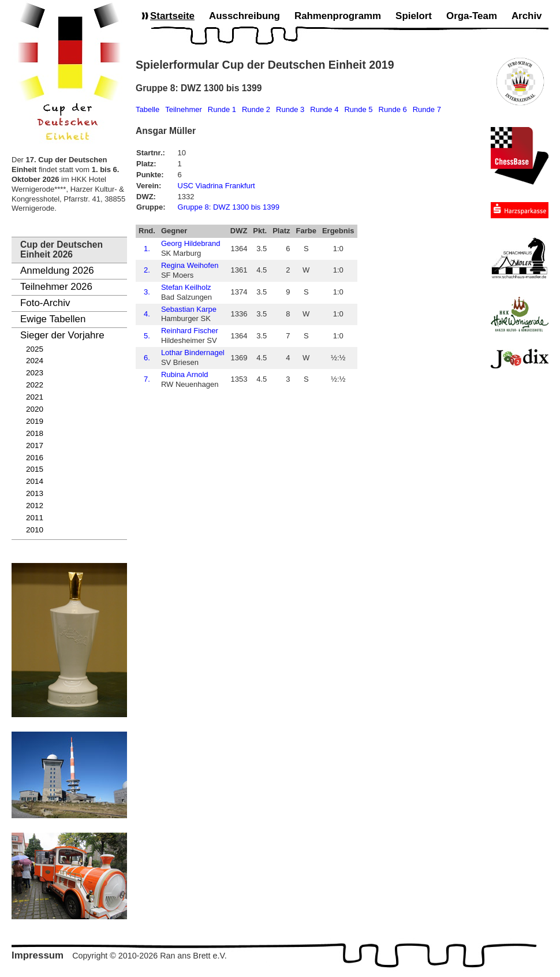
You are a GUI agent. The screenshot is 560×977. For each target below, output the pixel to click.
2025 (35, 349)
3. (147, 292)
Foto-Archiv (45, 303)
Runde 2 (256, 109)
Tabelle (148, 109)
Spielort (414, 16)
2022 (35, 385)
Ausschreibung (244, 16)
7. (147, 379)
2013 (35, 493)
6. (147, 358)
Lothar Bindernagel (193, 353)
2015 (35, 469)
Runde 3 (290, 109)
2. (147, 270)
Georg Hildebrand (191, 243)
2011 (35, 518)
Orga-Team (472, 16)
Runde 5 (358, 109)
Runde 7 (427, 109)
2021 (35, 397)
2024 (35, 361)
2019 (35, 421)
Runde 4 (324, 109)
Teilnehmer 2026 (56, 287)
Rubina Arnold (185, 374)
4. (147, 314)
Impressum (38, 955)
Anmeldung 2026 (57, 271)
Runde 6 (393, 109)
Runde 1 (222, 109)
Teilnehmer (184, 109)
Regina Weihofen (190, 265)
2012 (35, 506)
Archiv (527, 16)
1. (147, 249)
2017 (35, 445)
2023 (35, 373)
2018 (35, 433)
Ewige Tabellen (53, 319)
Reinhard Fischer (190, 331)
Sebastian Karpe (189, 309)
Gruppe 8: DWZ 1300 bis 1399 (229, 207)
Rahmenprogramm (338, 16)
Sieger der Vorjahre (62, 335)
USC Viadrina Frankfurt (216, 186)
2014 (35, 481)
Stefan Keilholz (186, 287)
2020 (35, 409)
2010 (35, 530)
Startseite (172, 16)
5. (147, 336)
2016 (35, 458)
